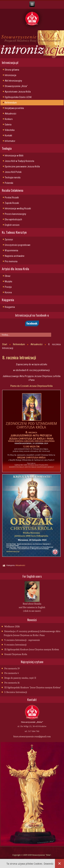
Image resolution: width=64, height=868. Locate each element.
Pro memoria (11, 261)
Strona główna (12, 70)
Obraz (8, 276)
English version (12, 225)
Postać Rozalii (12, 198)
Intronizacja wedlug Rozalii (18, 208)
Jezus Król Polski (13, 172)
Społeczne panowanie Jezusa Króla (22, 167)
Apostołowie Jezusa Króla (18, 92)
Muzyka (8, 281)
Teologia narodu (13, 177)
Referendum (11, 103)
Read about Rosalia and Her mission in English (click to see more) (32, 607)
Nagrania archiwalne (15, 256)
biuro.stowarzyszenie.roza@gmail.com (32, 737)
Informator (10, 141)
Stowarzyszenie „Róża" (16, 86)
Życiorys (9, 239)
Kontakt (8, 136)
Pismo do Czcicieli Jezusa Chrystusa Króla (31, 386)
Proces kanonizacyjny (15, 214)
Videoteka (10, 130)
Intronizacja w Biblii (14, 156)
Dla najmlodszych (13, 219)
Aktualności (10, 114)
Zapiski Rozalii (12, 203)
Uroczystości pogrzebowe (18, 245)
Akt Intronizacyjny (13, 81)
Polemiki (9, 183)
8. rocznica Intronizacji (19, 357)
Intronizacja (10, 75)
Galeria (8, 125)
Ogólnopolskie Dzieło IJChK (18, 97)
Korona (8, 292)
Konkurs (9, 119)
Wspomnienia (11, 250)
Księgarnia (10, 307)
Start (5, 344)
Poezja (8, 287)
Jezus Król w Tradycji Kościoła (19, 161)
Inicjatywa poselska (14, 108)
